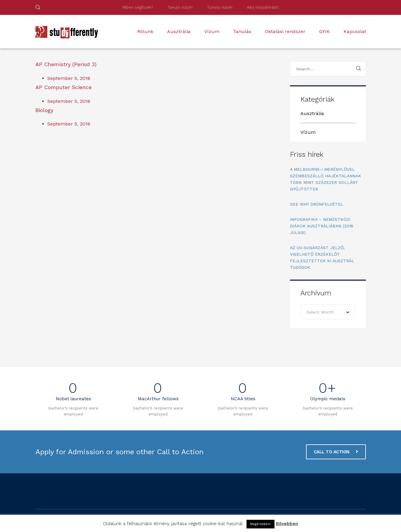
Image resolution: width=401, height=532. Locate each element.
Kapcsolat (355, 31)
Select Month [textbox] (320, 312)
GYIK (324, 31)
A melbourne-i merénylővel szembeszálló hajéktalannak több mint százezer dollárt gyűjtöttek (326, 179)
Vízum (212, 31)
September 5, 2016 (69, 78)
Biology (44, 110)
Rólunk (145, 31)
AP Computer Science (64, 87)
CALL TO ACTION (336, 452)
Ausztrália (179, 31)
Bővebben (287, 524)
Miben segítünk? (138, 7)
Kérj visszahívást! (263, 7)
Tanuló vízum (180, 7)
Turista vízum (220, 7)
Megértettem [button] (260, 524)
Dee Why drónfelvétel (317, 204)
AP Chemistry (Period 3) (66, 64)
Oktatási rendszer (285, 31)
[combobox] (328, 312)
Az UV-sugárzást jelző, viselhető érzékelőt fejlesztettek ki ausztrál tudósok (322, 258)
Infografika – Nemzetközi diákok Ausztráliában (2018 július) (322, 226)
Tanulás (242, 31)
